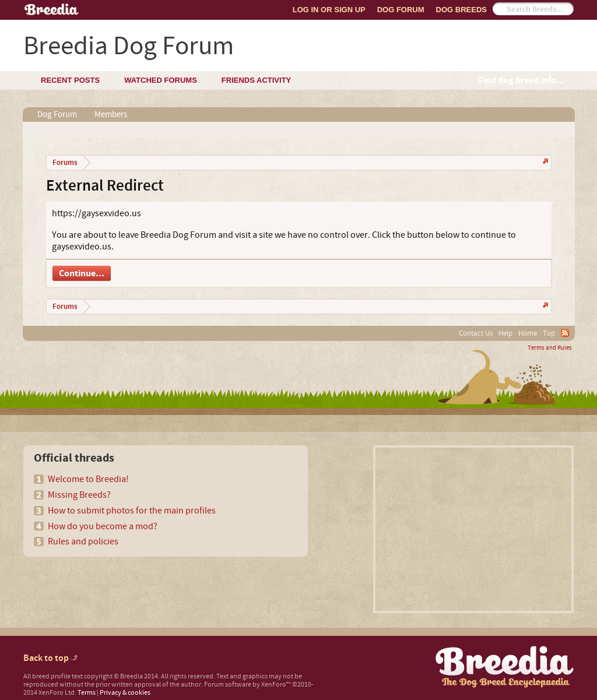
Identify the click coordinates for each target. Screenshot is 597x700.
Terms (87, 693)
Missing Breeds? (79, 495)
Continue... (82, 273)
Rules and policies (83, 541)
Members (111, 115)
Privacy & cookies (125, 693)
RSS (565, 333)
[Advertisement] (473, 529)
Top (549, 333)
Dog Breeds (461, 10)
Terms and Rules (550, 348)
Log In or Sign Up (329, 10)
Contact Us (476, 333)
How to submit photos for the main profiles (132, 511)
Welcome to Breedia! (88, 479)
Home (528, 333)
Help (505, 333)
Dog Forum (401, 10)
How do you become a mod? (103, 526)
